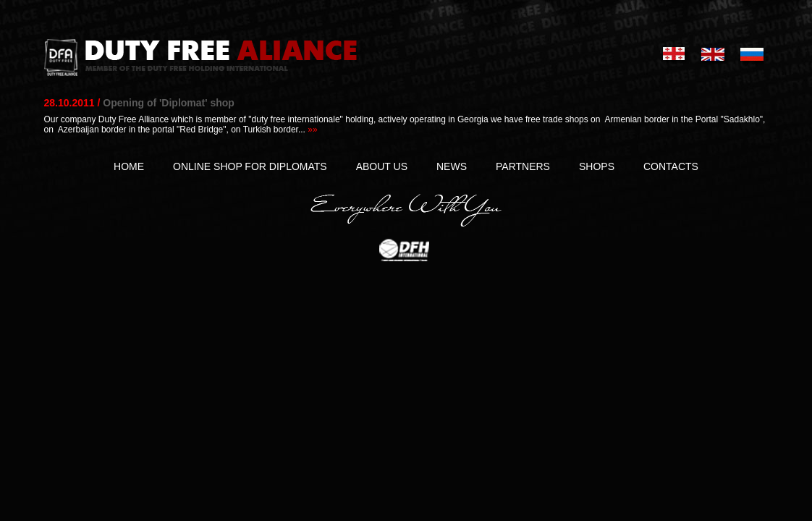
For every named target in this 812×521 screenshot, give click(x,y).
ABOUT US (382, 166)
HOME (129, 166)
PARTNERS (523, 166)
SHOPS (597, 166)
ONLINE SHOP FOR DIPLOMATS (250, 166)
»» (312, 130)
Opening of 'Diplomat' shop (169, 103)
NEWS (452, 166)
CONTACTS (671, 166)
